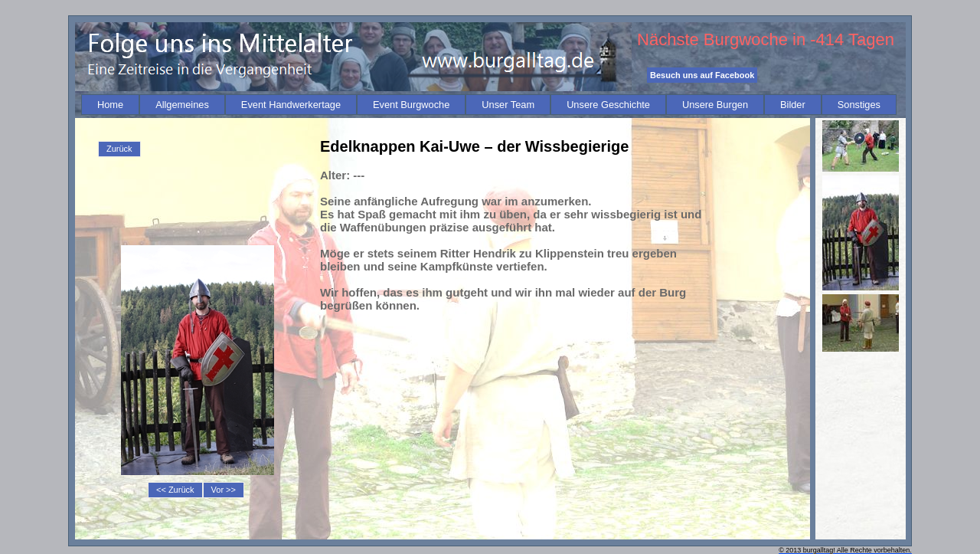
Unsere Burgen (715, 105)
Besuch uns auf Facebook (702, 75)
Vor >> (224, 490)
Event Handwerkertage (291, 105)
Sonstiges (859, 105)
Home (110, 105)
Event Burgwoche (411, 105)
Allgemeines (182, 105)
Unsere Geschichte (608, 105)
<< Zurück (175, 490)
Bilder (793, 105)
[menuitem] (110, 105)
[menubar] (489, 105)
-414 (827, 39)
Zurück (119, 149)
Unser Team (508, 105)
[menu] (119, 149)
